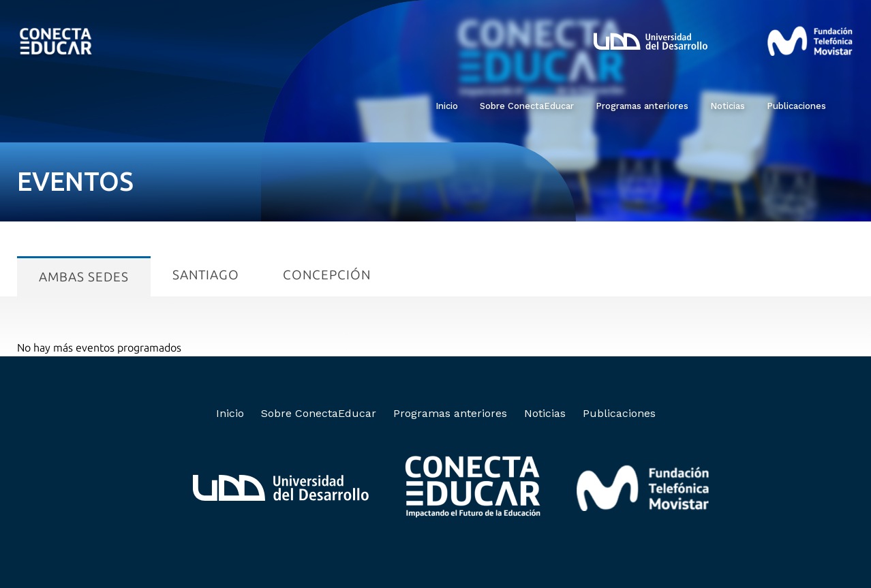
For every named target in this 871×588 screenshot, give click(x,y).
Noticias (728, 106)
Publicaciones (796, 106)
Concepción (327, 275)
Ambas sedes (84, 277)
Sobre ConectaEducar (527, 106)
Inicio (447, 106)
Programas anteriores (642, 106)
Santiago (206, 275)
